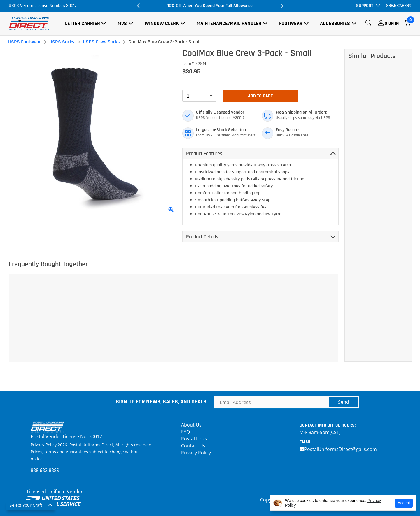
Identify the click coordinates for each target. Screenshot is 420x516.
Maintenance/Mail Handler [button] (229, 23)
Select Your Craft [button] (26, 505)
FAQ (185, 432)
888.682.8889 (399, 6)
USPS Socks (62, 42)
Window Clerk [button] (162, 23)
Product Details (202, 237)
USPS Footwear (24, 42)
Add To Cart (260, 96)
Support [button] (365, 6)
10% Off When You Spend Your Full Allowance (210, 6)
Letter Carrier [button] (83, 23)
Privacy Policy (196, 453)
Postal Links (194, 439)
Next (281, 6)
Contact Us (193, 446)
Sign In (392, 23)
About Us (191, 425)
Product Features (204, 153)
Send (344, 402)
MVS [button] (122, 23)
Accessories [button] (335, 23)
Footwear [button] (291, 23)
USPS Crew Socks (101, 42)
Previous (139, 6)
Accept (404, 503)
